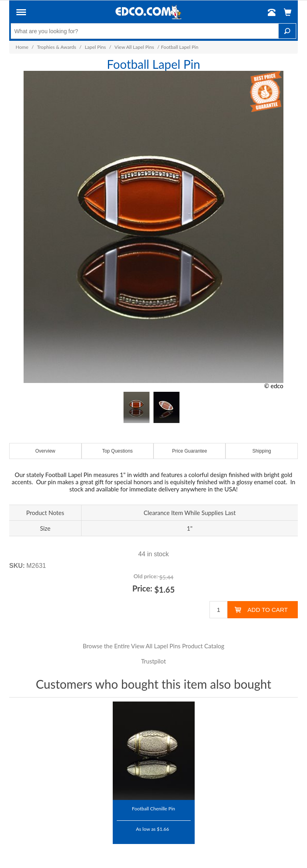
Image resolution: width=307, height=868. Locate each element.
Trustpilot (153, 661)
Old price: (146, 576)
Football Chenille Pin (153, 808)
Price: (142, 588)
